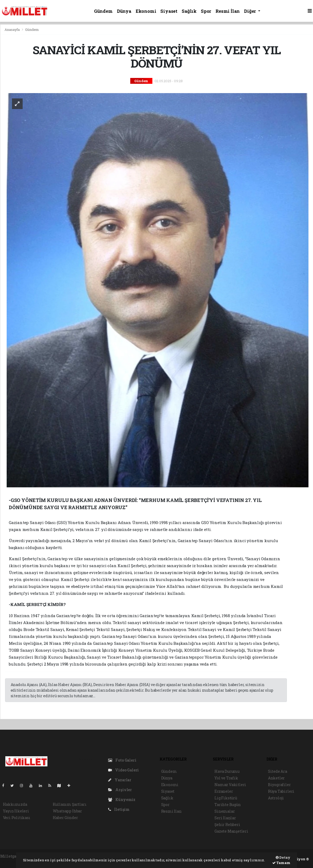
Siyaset (169, 11)
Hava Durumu (227, 771)
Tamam (281, 863)
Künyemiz (122, 800)
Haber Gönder (65, 818)
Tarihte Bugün (228, 805)
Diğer (251, 11)
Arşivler (120, 790)
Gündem (103, 11)
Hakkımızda (15, 804)
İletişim (119, 809)
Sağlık (189, 11)
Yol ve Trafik (226, 778)
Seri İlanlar (225, 818)
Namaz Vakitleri (230, 785)
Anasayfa (13, 30)
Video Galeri (123, 770)
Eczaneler (224, 791)
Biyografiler (279, 785)
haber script (11, 862)
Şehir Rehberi (227, 825)
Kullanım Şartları (70, 804)
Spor (206, 11)
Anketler (276, 778)
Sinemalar (225, 811)
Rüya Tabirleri (281, 791)
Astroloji (276, 798)
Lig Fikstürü (226, 798)
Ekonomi (146, 11)
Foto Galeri (122, 760)
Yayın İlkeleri (16, 811)
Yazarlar (120, 780)
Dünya (124, 11)
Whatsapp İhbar (67, 811)
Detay (283, 857)
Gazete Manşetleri (231, 831)
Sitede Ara (278, 771)
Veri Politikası (17, 818)
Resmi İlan (228, 11)
